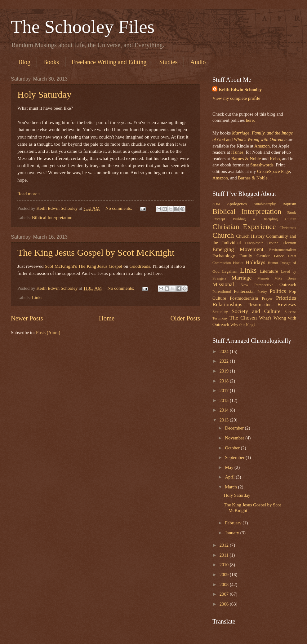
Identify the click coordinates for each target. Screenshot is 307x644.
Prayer (267, 298)
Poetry (262, 292)
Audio (198, 62)
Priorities (286, 298)
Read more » (29, 194)
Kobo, (275, 159)
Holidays (256, 262)
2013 (225, 420)
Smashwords (262, 165)
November (235, 438)
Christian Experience (244, 227)
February (234, 523)
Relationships (227, 304)
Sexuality (220, 312)
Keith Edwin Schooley (240, 90)
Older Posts (185, 318)
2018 (225, 381)
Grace (279, 256)
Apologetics (237, 204)
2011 (225, 555)
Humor (273, 263)
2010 (225, 565)
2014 (225, 410)
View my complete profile (236, 98)
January (232, 533)
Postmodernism (244, 298)
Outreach (288, 285)
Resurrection (260, 305)
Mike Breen (285, 278)
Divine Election (282, 243)
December (235, 428)
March (231, 487)
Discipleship (254, 243)
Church (223, 235)
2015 (225, 400)
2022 (225, 361)
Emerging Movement (238, 249)
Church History (250, 236)
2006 (225, 604)
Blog (24, 62)
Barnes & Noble (246, 159)
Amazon (262, 146)
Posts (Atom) (48, 333)
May (230, 467)
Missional (223, 284)
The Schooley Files (83, 27)
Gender (263, 256)
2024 (225, 351)
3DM (216, 204)
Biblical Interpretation (52, 218)
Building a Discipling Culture (265, 219)
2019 (225, 371)
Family (246, 256)
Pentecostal (244, 291)
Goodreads (140, 266)
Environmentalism (283, 250)
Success (290, 312)
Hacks (238, 263)
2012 (225, 545)
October (233, 448)
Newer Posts (27, 318)
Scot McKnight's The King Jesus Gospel (83, 266)
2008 (225, 584)
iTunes (237, 152)
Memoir (263, 278)
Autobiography (265, 204)
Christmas (288, 228)
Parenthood (222, 291)
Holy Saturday (44, 94)
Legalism (230, 271)
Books (51, 62)
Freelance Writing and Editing (109, 62)
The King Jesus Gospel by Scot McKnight (96, 252)
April (230, 477)
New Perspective (257, 285)
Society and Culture (256, 311)
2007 (225, 594)
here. (250, 120)
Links (37, 298)
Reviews (287, 304)
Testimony (220, 318)
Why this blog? (243, 325)
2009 (225, 575)
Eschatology (224, 256)
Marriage (242, 278)
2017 (225, 390)
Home (107, 318)
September (235, 457)
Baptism (289, 204)
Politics (278, 291)
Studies (169, 62)
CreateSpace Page (274, 171)
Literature (269, 271)
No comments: (119, 208)
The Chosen (243, 318)
